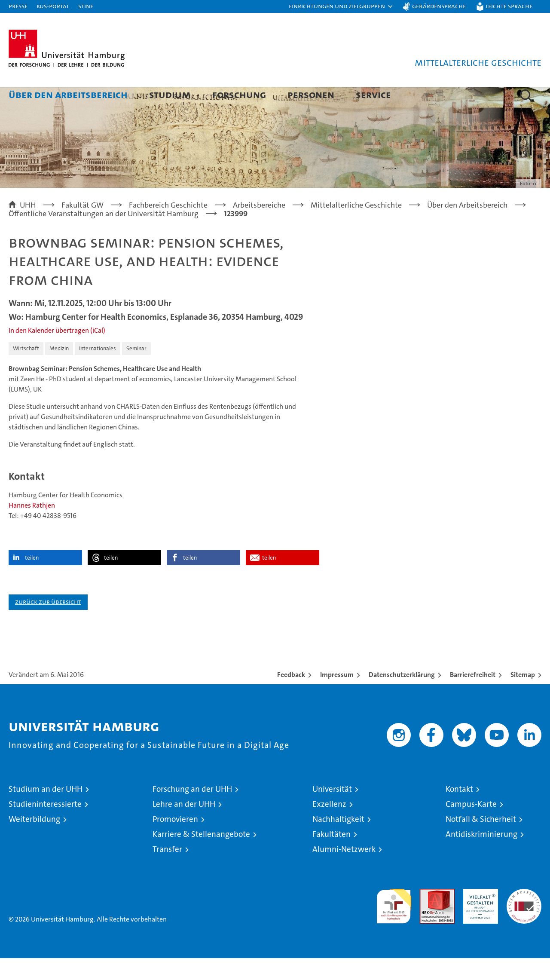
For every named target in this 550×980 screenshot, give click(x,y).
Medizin (59, 370)
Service (373, 94)
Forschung (239, 94)
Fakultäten (332, 856)
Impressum (337, 697)
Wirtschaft (26, 370)
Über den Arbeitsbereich (68, 94)
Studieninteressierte (45, 826)
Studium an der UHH (46, 811)
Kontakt (459, 811)
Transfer (167, 871)
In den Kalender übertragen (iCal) (57, 352)
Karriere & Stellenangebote (201, 856)
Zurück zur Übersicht (48, 623)
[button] (341, 6)
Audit (428, 915)
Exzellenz (329, 826)
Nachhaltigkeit (338, 841)
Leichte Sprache (509, 6)
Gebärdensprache (439, 6)
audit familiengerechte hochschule (394, 924)
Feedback (291, 697)
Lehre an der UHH (184, 826)
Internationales (98, 370)
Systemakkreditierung (524, 915)
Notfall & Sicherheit (481, 841)
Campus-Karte (471, 826)
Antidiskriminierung (481, 856)
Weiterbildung (34, 841)
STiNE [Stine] (86, 6)
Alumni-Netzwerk (344, 871)
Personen (311, 94)
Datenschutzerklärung (402, 697)
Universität (332, 811)
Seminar (136, 370)
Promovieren (175, 841)
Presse (18, 6)
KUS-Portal (53, 6)
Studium (170, 94)
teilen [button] (32, 580)
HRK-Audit (478, 915)
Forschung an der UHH (192, 811)
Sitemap (523, 697)
